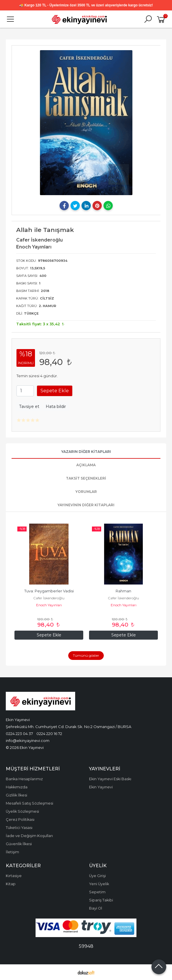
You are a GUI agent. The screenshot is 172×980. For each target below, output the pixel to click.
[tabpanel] (86, 123)
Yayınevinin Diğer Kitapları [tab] (86, 505)
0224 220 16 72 (49, 734)
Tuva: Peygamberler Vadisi (49, 591)
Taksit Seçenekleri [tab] (86, 478)
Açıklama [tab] (86, 465)
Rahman (123, 591)
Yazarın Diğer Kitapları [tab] (86, 452)
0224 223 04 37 (19, 734)
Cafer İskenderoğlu (49, 598)
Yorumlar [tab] (86, 492)
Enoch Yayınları (49, 605)
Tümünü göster (86, 655)
